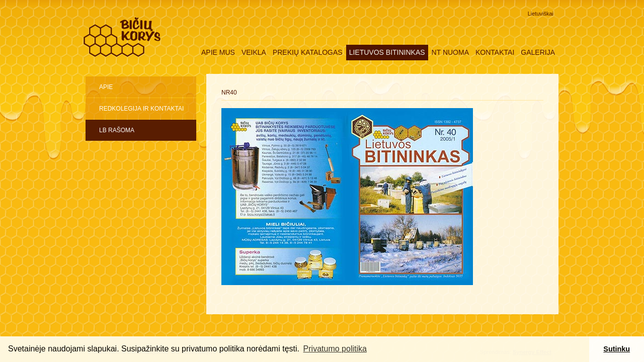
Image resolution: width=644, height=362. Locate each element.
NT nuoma (450, 52)
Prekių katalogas (308, 52)
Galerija (538, 52)
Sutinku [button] (617, 349)
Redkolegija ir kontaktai (141, 109)
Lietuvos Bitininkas (387, 52)
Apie (106, 87)
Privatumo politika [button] (335, 349)
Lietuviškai (541, 14)
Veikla (254, 52)
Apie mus (218, 52)
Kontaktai (495, 52)
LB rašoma (117, 130)
